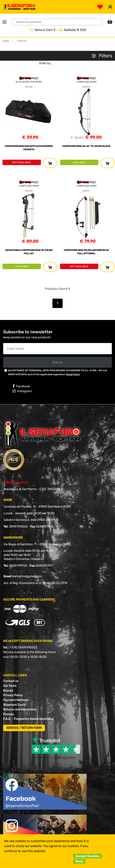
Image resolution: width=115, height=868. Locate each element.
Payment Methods (16, 700)
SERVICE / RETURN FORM (24, 728)
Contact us (11, 681)
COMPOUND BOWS (86, 82)
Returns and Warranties (20, 709)
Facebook (21, 386)
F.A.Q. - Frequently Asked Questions (28, 719)
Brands (8, 691)
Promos (9, 714)
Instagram (22, 391)
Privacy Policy (13, 695)
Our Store (10, 686)
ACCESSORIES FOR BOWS (29, 82)
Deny (79, 861)
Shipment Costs (14, 705)
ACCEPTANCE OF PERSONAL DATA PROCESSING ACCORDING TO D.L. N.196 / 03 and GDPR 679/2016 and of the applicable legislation (57, 372)
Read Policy (73, 374)
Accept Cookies (87, 856)
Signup (57, 362)
